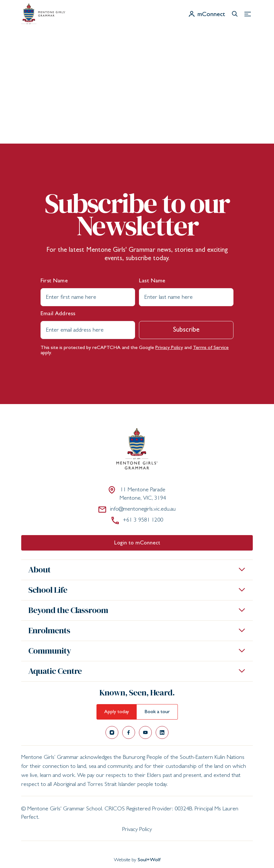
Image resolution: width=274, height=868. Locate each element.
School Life (48, 590)
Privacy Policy (169, 348)
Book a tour (157, 712)
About (39, 570)
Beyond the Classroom (68, 610)
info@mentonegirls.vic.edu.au (137, 509)
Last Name (152, 281)
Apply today (117, 712)
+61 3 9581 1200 (137, 520)
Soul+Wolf (149, 860)
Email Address (58, 314)
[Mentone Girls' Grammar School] (43, 14)
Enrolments (49, 630)
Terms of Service (211, 348)
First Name (54, 281)
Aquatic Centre (55, 671)
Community (50, 651)
